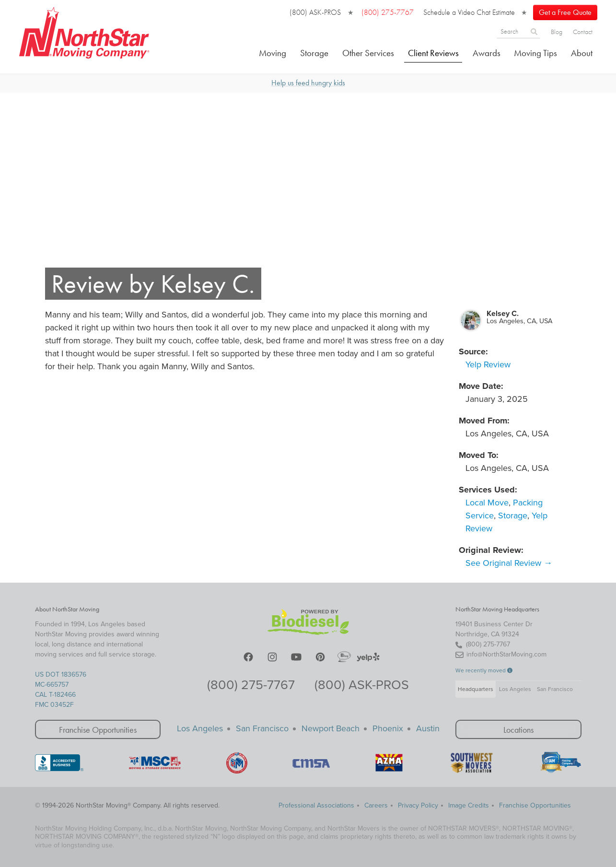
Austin (428, 728)
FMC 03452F (54, 705)
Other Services (368, 53)
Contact (583, 32)
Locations (518, 730)
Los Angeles (515, 689)
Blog (557, 32)
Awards (487, 53)
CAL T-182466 (55, 695)
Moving (273, 53)
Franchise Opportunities (98, 730)
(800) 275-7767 (251, 685)
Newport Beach (331, 728)
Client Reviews (433, 53)
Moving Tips (535, 53)
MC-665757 (52, 685)
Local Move (487, 503)
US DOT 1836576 (61, 674)
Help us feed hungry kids (308, 83)
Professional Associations (316, 805)
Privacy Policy (418, 805)
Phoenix (388, 728)
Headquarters (476, 689)
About (582, 53)
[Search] (512, 31)
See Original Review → (509, 563)
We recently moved (484, 670)
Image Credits (469, 805)
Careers (376, 805)
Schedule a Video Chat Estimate (469, 12)
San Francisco (555, 689)
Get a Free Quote (565, 12)
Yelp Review (488, 364)
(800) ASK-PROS (315, 12)
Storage (314, 53)
